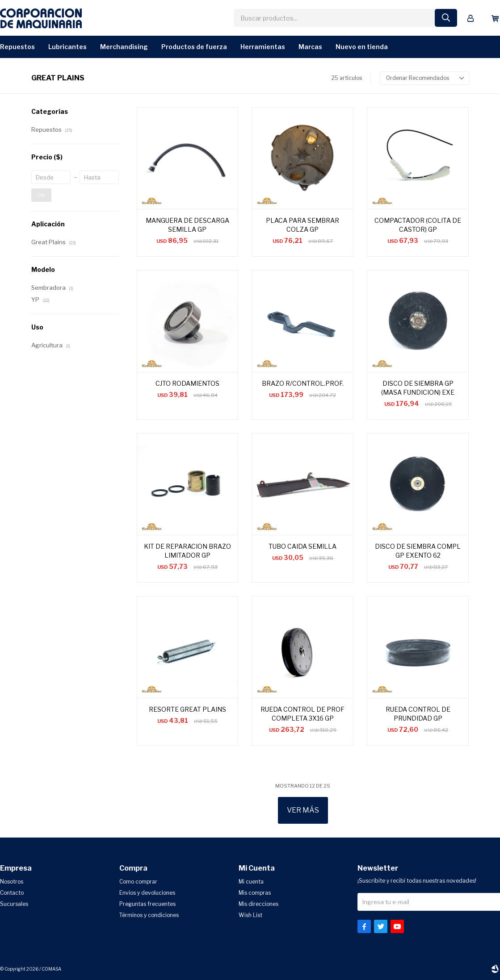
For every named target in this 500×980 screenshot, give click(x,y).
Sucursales (14, 904)
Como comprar (138, 882)
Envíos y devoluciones (147, 893)
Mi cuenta (251, 882)
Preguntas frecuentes (147, 904)
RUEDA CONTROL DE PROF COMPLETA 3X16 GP (303, 714)
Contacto (12, 893)
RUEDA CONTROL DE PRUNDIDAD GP (418, 714)
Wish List (250, 915)
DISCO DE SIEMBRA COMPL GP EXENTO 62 (418, 551)
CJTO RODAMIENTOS (187, 383)
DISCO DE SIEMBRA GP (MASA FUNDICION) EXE (418, 388)
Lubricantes (67, 47)
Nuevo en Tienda (362, 47)
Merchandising (124, 47)
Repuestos (17, 47)
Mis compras (255, 893)
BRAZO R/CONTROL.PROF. (303, 383)
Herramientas (263, 47)
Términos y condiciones (149, 915)
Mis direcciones (258, 904)
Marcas (310, 47)
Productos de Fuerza (194, 47)
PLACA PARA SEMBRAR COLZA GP (303, 225)
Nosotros (12, 882)
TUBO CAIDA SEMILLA (303, 546)
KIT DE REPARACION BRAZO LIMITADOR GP (187, 551)
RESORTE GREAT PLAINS (187, 709)
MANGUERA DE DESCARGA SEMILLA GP (187, 225)
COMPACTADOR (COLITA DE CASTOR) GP (418, 225)
